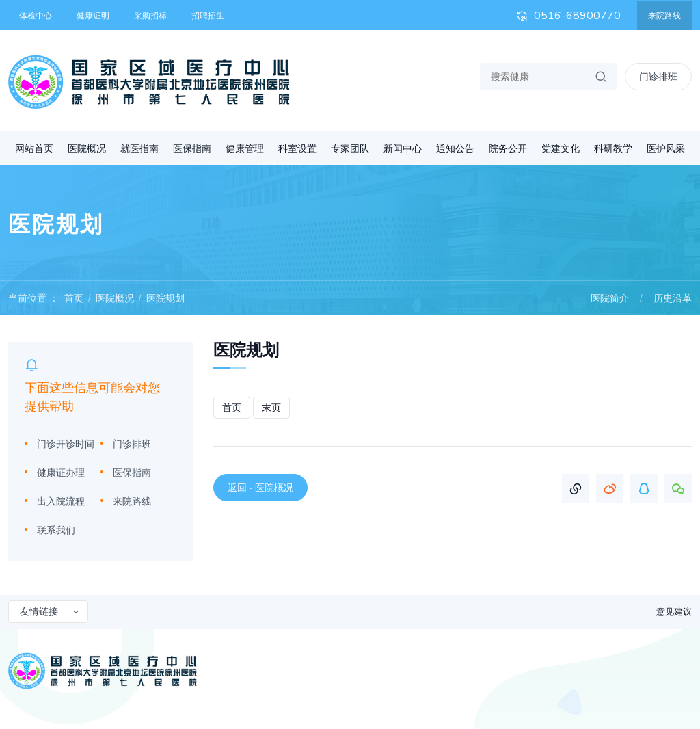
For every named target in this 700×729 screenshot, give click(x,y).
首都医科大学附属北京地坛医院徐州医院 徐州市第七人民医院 (149, 82)
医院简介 (610, 298)
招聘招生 (208, 16)
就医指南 (139, 148)
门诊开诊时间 (66, 444)
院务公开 (508, 148)
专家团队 (350, 148)
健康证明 (93, 16)
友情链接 (50, 611)
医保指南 (192, 148)
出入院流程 (61, 501)
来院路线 (664, 16)
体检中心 (36, 16)
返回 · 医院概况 (260, 488)
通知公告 (455, 148)
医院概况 (87, 148)
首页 (74, 298)
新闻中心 (403, 148)
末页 (271, 408)
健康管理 (245, 148)
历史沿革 (673, 298)
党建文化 (561, 148)
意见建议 (674, 612)
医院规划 (165, 298)
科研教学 (613, 148)
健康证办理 (61, 473)
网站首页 (34, 148)
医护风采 (666, 148)
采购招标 (150, 16)
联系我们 (56, 530)
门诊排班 (132, 444)
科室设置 (297, 148)
